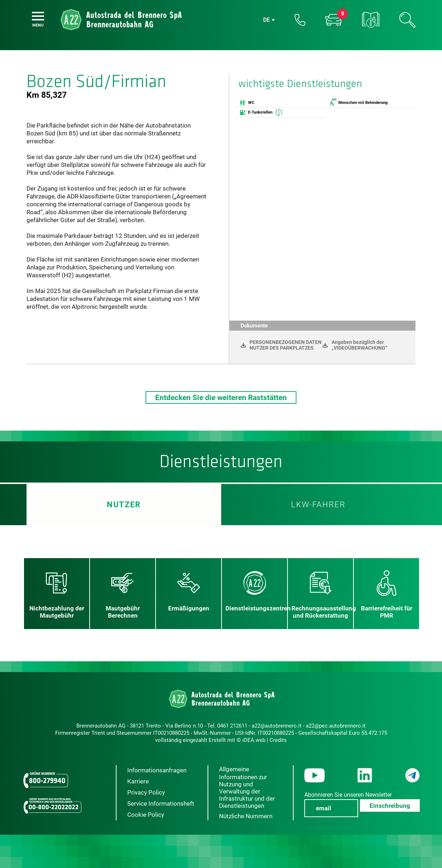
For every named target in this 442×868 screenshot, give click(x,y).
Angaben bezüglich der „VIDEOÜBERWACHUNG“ (360, 345)
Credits (278, 740)
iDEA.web (254, 740)
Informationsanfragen (157, 770)
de (267, 20)
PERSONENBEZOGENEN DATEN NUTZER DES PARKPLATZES (286, 345)
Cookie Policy (146, 815)
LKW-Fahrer (318, 505)
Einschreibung (390, 806)
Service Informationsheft (161, 804)
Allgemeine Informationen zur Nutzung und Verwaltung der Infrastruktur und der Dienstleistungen (247, 787)
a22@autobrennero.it (277, 726)
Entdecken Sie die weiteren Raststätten (221, 398)
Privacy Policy (146, 792)
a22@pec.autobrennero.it (336, 726)
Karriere (138, 781)
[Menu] (38, 16)
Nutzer (124, 505)
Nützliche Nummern (246, 816)
